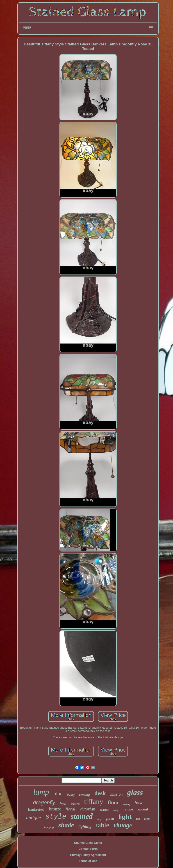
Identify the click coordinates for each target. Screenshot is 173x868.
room (147, 819)
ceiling (127, 804)
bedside (104, 810)
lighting (85, 826)
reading (84, 795)
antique (33, 818)
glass (135, 792)
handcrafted (36, 810)
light (125, 817)
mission (116, 794)
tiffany (94, 801)
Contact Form (88, 849)
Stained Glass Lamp (88, 843)
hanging (49, 827)
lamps (128, 809)
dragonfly (44, 802)
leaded (75, 804)
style (56, 817)
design (116, 810)
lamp (41, 792)
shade (66, 825)
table (102, 825)
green (110, 818)
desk (100, 793)
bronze (55, 809)
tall (138, 819)
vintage (123, 825)
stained (82, 816)
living (71, 795)
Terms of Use (88, 861)
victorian (88, 809)
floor (113, 802)
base (139, 803)
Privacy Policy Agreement (88, 855)
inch (63, 804)
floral (71, 809)
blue (58, 794)
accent (143, 809)
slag (99, 819)
